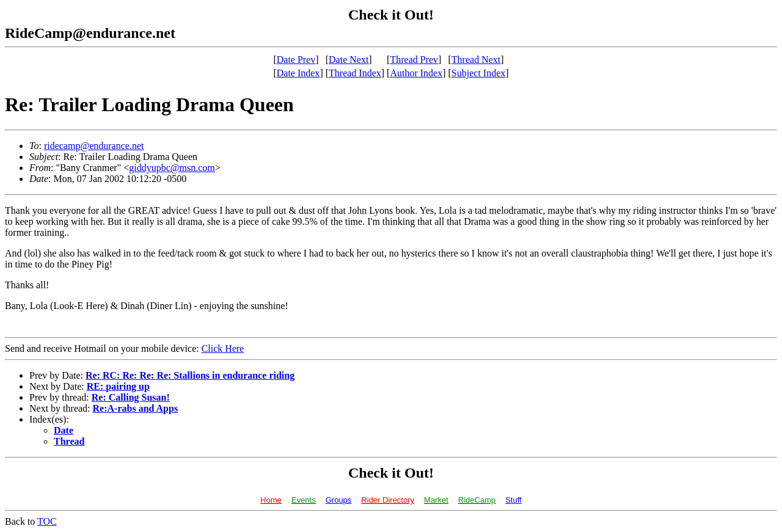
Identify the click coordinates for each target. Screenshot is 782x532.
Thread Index (355, 73)
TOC (47, 521)
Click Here (223, 348)
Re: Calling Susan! (131, 397)
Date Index (298, 73)
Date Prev (296, 60)
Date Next (349, 60)
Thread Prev (414, 60)
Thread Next (476, 60)
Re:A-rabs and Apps (136, 408)
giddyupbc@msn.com (172, 168)
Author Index (416, 73)
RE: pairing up (118, 386)
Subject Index (478, 73)
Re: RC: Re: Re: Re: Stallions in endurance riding (190, 375)
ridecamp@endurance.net (94, 146)
